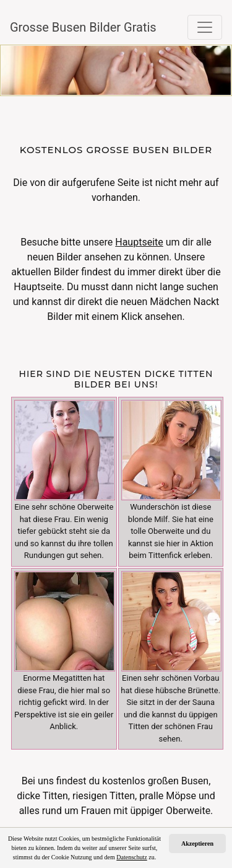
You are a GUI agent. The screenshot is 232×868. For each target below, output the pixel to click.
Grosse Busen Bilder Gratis (72, 27)
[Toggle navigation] (205, 27)
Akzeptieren (197, 844)
